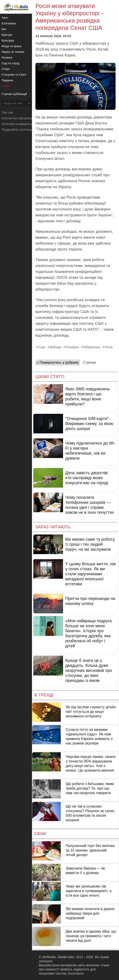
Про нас (8, 113)
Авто (5, 18)
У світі (6, 86)
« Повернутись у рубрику (58, 362)
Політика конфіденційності (21, 124)
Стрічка (89, 362)
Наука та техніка (13, 52)
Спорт (6, 69)
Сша (42, 347)
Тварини (7, 80)
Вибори (56, 347)
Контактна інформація (18, 118)
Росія (109, 347)
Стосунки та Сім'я (14, 75)
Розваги (7, 58)
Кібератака (92, 347)
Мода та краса (12, 46)
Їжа (4, 29)
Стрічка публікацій (14, 94)
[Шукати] (29, 103)
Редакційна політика (17, 130)
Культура (8, 40)
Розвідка (72, 347)
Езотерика (9, 23)
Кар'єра (7, 35)
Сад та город (11, 63)
